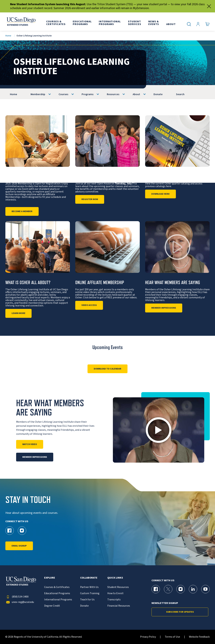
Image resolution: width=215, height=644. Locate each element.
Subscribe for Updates (180, 612)
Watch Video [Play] (30, 444)
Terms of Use (172, 637)
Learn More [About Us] (18, 313)
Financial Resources (119, 606)
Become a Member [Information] (22, 211)
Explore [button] (50, 578)
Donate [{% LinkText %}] (84, 606)
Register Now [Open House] (90, 199)
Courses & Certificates (57, 587)
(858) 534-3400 (17, 597)
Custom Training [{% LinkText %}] (90, 593)
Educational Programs (57, 593)
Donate (158, 94)
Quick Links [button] (115, 578)
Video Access (89, 305)
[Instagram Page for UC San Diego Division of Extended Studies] (181, 589)
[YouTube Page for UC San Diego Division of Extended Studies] (205, 589)
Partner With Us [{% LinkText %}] (89, 587)
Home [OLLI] (14, 94)
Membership (38, 94)
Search (180, 94)
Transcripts (114, 600)
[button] (159, 430)
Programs (88, 94)
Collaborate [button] (89, 578)
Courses (63, 94)
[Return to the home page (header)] (21, 22)
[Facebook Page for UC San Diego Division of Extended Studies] (156, 589)
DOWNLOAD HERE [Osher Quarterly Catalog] (160, 194)
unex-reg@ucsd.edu (20, 602)
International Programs (58, 600)
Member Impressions (164, 308)
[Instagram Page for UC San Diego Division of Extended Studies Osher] (22, 531)
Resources (113, 94)
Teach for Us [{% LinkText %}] (87, 600)
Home (8, 36)
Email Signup (19, 546)
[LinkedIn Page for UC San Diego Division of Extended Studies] (193, 589)
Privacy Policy (148, 637)
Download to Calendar (107, 369)
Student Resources (118, 587)
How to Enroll (115, 593)
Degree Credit (52, 606)
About (136, 94)
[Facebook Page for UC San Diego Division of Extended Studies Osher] (10, 531)
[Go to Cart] (208, 24)
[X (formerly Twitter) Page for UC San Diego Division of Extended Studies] (168, 589)
